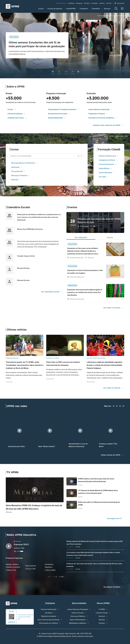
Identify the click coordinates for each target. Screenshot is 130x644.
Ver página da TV (115, 518)
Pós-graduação (18, 171)
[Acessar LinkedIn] (123, 406)
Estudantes (79, 3)
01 (53, 72)
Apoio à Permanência (78, 620)
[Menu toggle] (122, 9)
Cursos (41, 9)
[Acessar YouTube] (120, 406)
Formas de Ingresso (55, 9)
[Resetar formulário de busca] (81, 156)
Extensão (16, 180)
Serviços (107, 9)
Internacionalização (108, 164)
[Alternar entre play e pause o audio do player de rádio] (9, 546)
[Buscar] (79, 156)
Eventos (102, 623)
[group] (19, 431)
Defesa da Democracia (109, 156)
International (119, 3)
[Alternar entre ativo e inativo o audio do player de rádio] (15, 551)
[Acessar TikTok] (117, 406)
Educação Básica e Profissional (24, 163)
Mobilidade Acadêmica (78, 623)
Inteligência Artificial (108, 160)
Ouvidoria (49, 613)
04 (73, 72)
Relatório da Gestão (49, 616)
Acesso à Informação (49, 609)
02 (59, 72)
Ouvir (70, 547)
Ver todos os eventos (113, 308)
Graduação (17, 167)
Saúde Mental (106, 168)
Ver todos (109, 3)
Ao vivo (17, 541)
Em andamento (81, 237)
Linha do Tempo (102, 613)
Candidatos (71, 3)
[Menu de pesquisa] (116, 9)
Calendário (96, 9)
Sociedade (95, 3)
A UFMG (102, 609)
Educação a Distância (21, 175)
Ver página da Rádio (113, 587)
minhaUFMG (71, 9)
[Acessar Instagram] (114, 406)
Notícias (102, 620)
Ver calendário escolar (52, 292)
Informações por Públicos (49, 623)
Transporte (84, 9)
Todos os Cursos (78, 613)
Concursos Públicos (78, 616)
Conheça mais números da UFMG (108, 125)
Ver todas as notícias (113, 388)
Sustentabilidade (107, 173)
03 (66, 72)
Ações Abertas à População (78, 609)
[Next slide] (61, 577)
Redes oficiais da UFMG (112, 455)
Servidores (87, 3)
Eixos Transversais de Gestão (49, 620)
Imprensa (102, 3)
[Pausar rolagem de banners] (78, 72)
